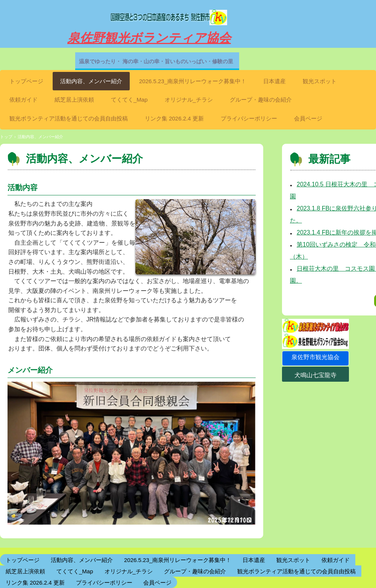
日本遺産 (274, 81)
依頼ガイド (23, 100)
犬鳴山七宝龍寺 (315, 375)
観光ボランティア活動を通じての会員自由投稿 (69, 118)
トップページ (26, 81)
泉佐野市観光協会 (315, 357)
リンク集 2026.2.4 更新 (174, 118)
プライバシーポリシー (249, 118)
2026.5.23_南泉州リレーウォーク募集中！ (193, 81)
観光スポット (320, 81)
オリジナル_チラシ (189, 100)
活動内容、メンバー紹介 (91, 81)
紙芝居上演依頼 (74, 100)
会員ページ (308, 118)
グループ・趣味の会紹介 (261, 100)
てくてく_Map (129, 100)
